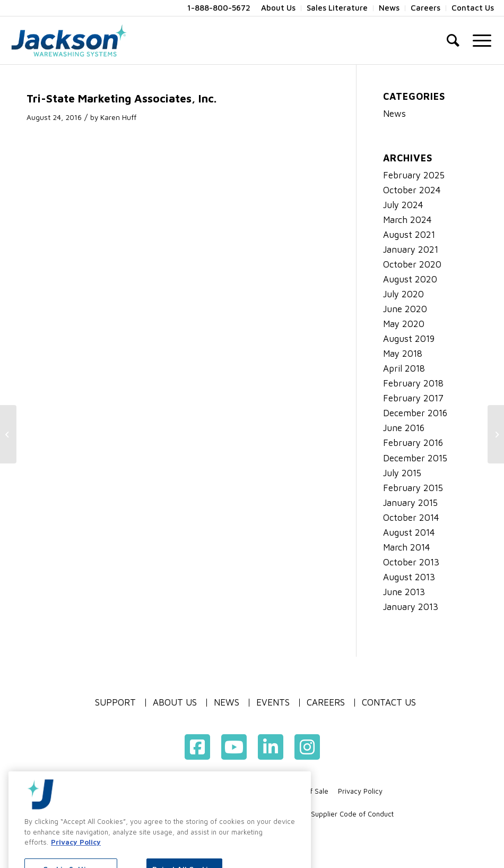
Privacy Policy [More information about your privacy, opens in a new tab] (76, 859)
